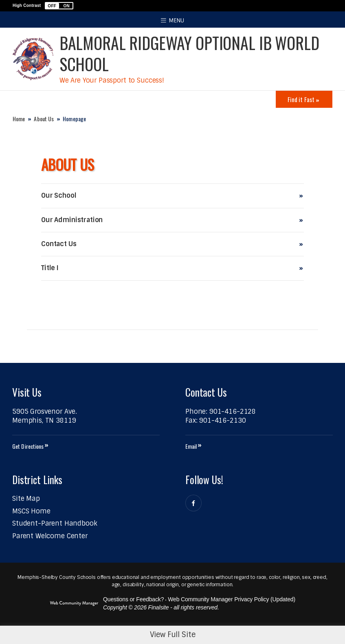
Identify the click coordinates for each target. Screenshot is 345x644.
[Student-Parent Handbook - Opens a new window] (55, 523)
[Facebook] (193, 503)
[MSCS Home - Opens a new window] (31, 511)
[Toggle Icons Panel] (304, 99)
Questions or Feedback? (133, 599)
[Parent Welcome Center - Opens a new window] (50, 536)
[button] (59, 6)
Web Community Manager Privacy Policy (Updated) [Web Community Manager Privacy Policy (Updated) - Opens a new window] (232, 599)
